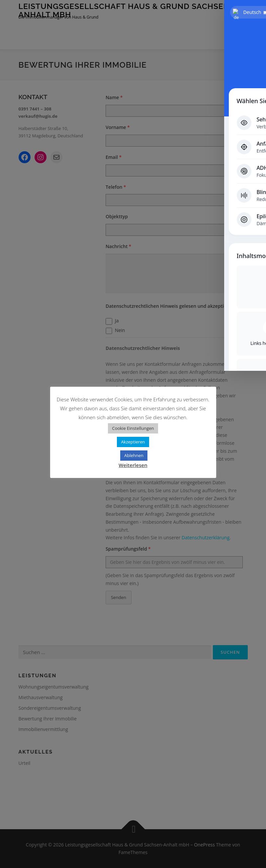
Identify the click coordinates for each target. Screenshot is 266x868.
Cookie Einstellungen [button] (133, 428)
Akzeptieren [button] (133, 442)
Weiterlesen (133, 465)
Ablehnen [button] (134, 455)
